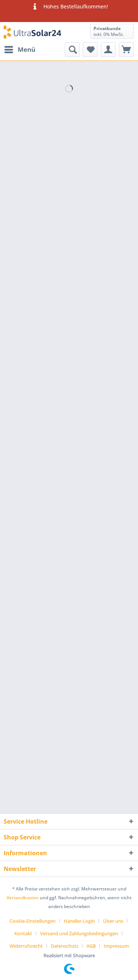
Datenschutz (65, 946)
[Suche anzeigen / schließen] (72, 50)
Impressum (116, 946)
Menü (20, 49)
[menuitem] (20, 50)
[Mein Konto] (108, 50)
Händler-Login (79, 921)
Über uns (113, 921)
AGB (91, 946)
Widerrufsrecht (26, 946)
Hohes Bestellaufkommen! (69, 7)
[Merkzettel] (90, 50)
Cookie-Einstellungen (33, 921)
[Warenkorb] (126, 50)
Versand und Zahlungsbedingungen (79, 933)
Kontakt (23, 933)
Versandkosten (23, 898)
